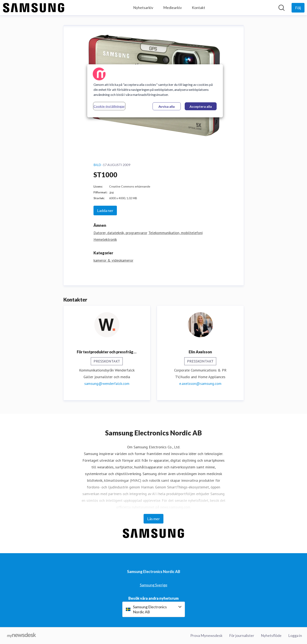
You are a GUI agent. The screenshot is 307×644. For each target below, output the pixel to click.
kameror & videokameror (113, 260)
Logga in (295, 635)
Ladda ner (105, 210)
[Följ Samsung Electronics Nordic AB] (298, 8)
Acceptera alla (201, 106)
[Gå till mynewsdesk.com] (22, 636)
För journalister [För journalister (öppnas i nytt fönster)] (242, 635)
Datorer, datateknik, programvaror (120, 233)
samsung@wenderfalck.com (107, 383)
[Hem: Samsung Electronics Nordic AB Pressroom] (34, 8)
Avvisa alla (167, 106)
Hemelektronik (105, 239)
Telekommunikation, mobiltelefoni (176, 233)
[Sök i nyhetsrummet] (282, 8)
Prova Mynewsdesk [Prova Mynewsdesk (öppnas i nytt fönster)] (206, 635)
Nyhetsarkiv (143, 8)
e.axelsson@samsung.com (200, 383)
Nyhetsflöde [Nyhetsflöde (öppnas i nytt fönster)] (271, 635)
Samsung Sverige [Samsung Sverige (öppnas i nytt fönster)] (154, 585)
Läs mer (153, 519)
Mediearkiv (172, 8)
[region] (155, 91)
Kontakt (198, 8)
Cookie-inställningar (109, 106)
